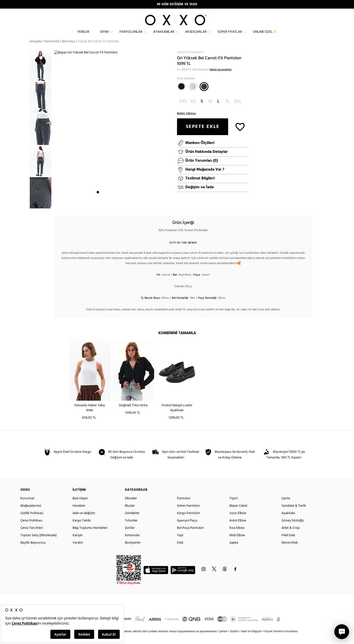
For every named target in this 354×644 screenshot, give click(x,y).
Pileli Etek (288, 544)
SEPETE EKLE (203, 135)
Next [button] (57, 136)
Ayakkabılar (164, 36)
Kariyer (78, 544)
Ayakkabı (288, 522)
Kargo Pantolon (189, 522)
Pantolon (184, 507)
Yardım (78, 552)
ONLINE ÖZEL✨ (265, 36)
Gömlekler (132, 522)
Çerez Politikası (31, 529)
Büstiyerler (133, 552)
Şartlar (224, 640)
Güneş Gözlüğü (293, 529)
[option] (42, 75)
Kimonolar (132, 544)
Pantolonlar (131, 36)
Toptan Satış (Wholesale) (38, 544)
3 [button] (107, 204)
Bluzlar (130, 515)
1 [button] (98, 204)
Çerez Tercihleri (32, 537)
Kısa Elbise (237, 537)
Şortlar (130, 537)
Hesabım (79, 515)
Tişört (234, 507)
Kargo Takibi (82, 529)
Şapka (234, 552)
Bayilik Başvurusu (33, 552)
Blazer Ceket (238, 515)
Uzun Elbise (238, 522)
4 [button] (111, 204)
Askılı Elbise (238, 529)
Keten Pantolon (188, 515)
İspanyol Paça (187, 529)
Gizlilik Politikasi (32, 522)
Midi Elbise (237, 544)
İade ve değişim (84, 522)
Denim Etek (290, 552)
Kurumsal (27, 507)
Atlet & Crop (291, 537)
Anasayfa (35, 50)
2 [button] (102, 204)
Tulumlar (131, 529)
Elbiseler (131, 507)
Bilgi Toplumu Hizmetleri (90, 537)
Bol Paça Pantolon (190, 537)
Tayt (180, 544)
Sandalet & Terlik (294, 515)
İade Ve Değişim (251, 640)
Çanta (286, 507)
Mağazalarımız (31, 515)
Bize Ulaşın (80, 507)
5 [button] (116, 204)
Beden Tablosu (186, 122)
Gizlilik (235, 640)
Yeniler (83, 36)
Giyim (104, 36)
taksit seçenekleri (221, 78)
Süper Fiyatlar (230, 36)
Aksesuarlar (196, 36)
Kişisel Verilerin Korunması (281, 640)
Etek (180, 552)
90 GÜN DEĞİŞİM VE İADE (177, 4)
